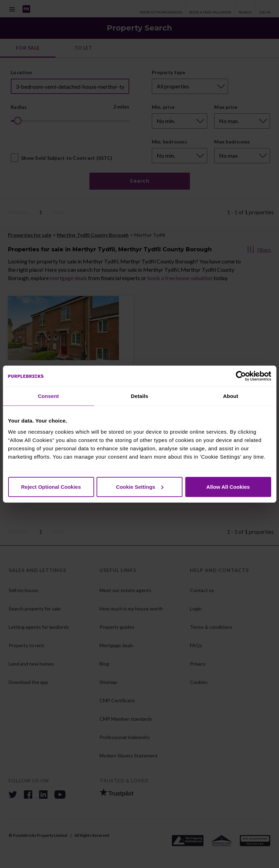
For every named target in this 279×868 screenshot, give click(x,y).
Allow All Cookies (228, 487)
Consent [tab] (48, 396)
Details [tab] (140, 396)
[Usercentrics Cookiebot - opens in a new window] (241, 376)
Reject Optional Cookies (51, 487)
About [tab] (231, 396)
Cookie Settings (140, 487)
